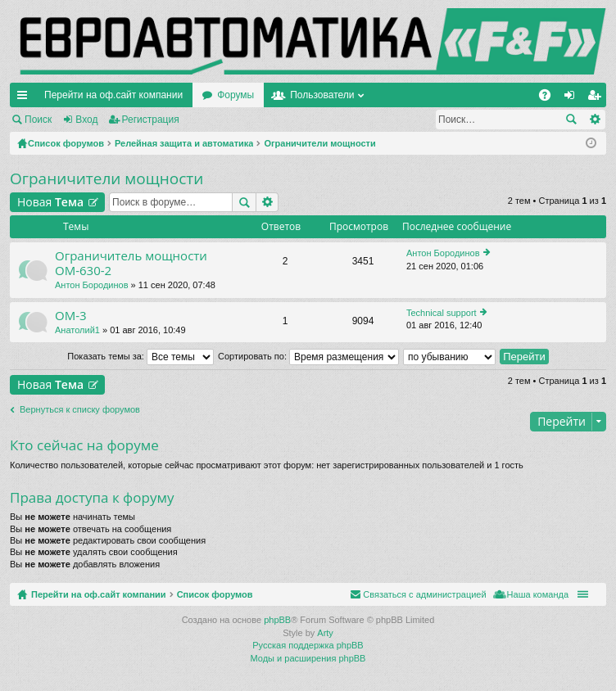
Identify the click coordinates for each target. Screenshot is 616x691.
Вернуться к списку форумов (80, 409)
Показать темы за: (140, 356)
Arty (325, 633)
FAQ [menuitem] (550, 98)
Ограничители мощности (106, 178)
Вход (86, 120)
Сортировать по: (308, 356)
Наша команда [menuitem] (538, 594)
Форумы (236, 95)
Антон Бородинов (92, 285)
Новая (50, 202)
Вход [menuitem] (573, 98)
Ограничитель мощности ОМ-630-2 (131, 263)
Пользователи (322, 95)
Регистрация (151, 120)
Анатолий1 (77, 330)
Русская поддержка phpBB (308, 645)
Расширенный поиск (594, 120)
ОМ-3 (71, 316)
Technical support (442, 313)
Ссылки (25, 98)
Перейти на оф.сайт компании (113, 95)
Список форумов (215, 594)
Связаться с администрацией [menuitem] (424, 594)
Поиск (38, 120)
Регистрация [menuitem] (597, 98)
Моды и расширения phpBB (308, 658)
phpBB (277, 620)
